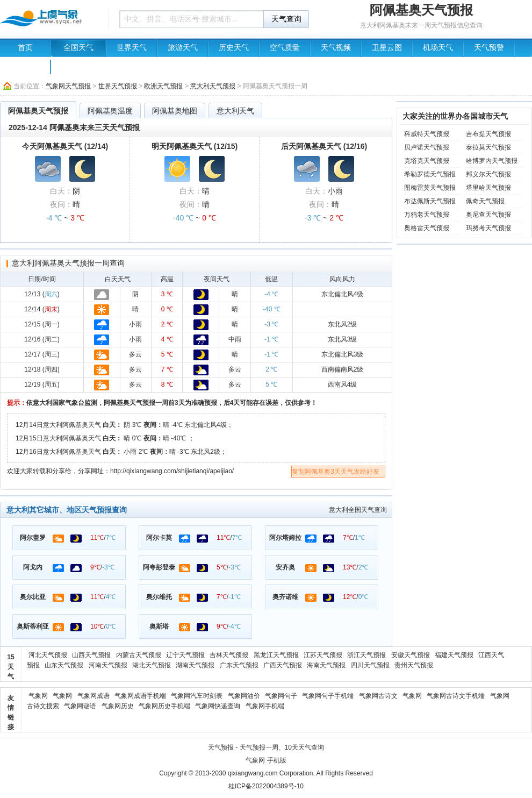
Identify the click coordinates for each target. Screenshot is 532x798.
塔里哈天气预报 (488, 188)
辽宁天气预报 (185, 655)
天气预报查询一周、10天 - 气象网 (51, 19)
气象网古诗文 (378, 696)
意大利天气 (235, 111)
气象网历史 (118, 706)
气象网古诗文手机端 (456, 696)
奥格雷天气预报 (427, 228)
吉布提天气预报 (488, 134)
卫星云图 (387, 48)
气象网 (38, 696)
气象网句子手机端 (328, 696)
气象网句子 (281, 696)
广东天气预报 (239, 665)
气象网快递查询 (218, 706)
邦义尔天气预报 (488, 174)
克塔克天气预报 (427, 161)
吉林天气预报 (229, 655)
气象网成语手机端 (140, 696)
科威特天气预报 (427, 134)
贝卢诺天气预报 (427, 147)
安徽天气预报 (411, 655)
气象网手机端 (265, 706)
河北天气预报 (48, 655)
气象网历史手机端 (164, 706)
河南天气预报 (108, 665)
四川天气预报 (370, 665)
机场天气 (438, 48)
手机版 (277, 760)
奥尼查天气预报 (488, 215)
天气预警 (489, 48)
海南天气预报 (326, 665)
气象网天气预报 (68, 86)
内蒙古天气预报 (139, 655)
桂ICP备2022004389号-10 (266, 786)
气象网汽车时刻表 (197, 696)
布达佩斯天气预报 (430, 201)
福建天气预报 (454, 655)
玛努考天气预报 (488, 228)
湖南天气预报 (195, 665)
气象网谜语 (80, 706)
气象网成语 (94, 696)
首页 (25, 48)
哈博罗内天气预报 (492, 161)
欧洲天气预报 (163, 86)
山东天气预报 (64, 665)
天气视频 (336, 48)
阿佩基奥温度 (110, 111)
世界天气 (132, 48)
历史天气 (234, 48)
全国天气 (78, 48)
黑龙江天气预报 (276, 655)
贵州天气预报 (414, 665)
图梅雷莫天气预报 (430, 188)
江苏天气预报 (323, 655)
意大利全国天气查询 (358, 510)
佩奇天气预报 (485, 201)
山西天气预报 (91, 655)
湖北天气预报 (152, 665)
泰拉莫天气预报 (488, 147)
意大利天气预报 (213, 86)
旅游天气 (183, 48)
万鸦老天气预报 (427, 215)
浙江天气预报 (366, 655)
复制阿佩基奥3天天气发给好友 (336, 472)
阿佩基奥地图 (175, 111)
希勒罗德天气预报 (430, 174)
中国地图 (25, 65)
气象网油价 (244, 696)
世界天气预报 (118, 86)
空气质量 (285, 48)
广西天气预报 (283, 665)
